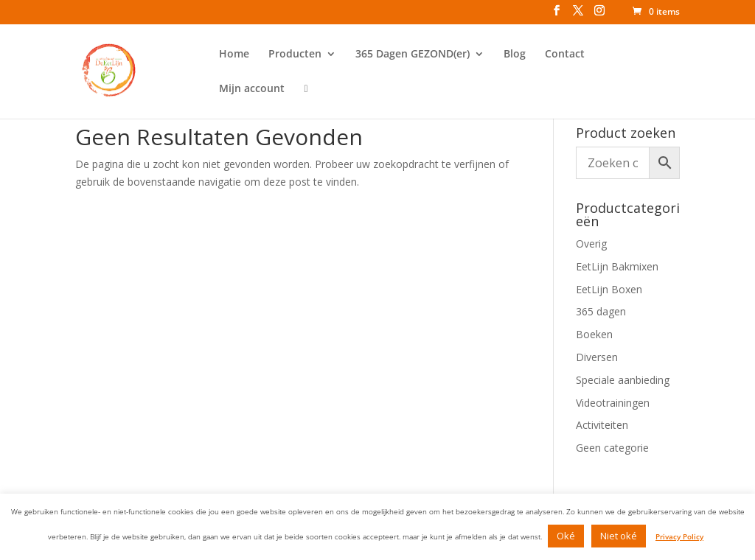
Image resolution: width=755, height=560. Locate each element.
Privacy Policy (679, 536)
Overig (591, 244)
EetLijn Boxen (609, 289)
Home (234, 55)
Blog (515, 55)
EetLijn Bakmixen (617, 266)
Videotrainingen (613, 403)
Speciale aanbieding (623, 380)
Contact (565, 55)
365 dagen (601, 311)
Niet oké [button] (619, 536)
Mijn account (252, 89)
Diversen (597, 357)
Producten (295, 55)
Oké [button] (566, 536)
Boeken (594, 334)
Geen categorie (612, 448)
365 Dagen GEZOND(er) (413, 55)
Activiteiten (602, 425)
